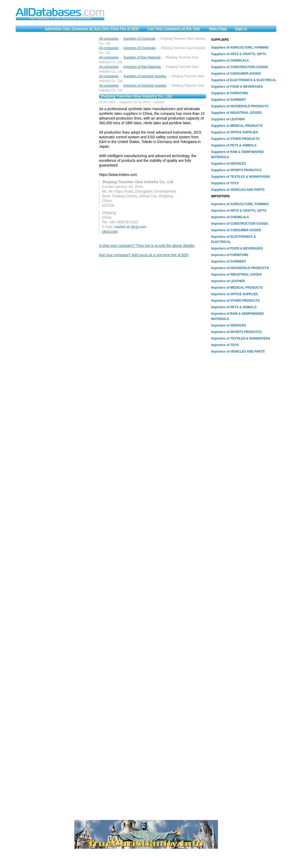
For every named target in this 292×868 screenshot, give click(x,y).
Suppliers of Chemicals (139, 39)
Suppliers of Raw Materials (142, 57)
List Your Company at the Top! (174, 29)
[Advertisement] (55, 115)
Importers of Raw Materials (142, 67)
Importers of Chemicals (139, 48)
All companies (109, 39)
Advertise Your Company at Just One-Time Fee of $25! (92, 29)
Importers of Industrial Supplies (145, 86)
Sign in (241, 29)
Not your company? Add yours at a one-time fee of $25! (144, 255)
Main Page (218, 29)
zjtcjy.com (110, 231)
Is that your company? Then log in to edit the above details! (147, 246)
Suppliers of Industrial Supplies (145, 76)
